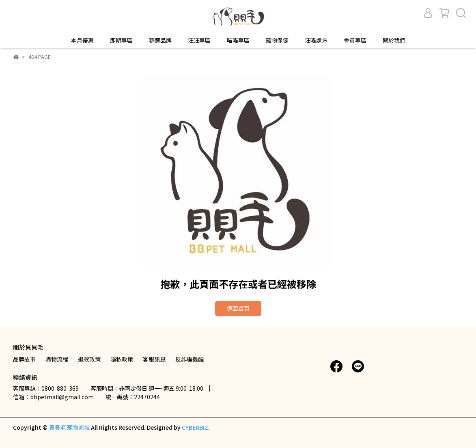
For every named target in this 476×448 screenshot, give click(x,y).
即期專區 (121, 40)
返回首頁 (238, 308)
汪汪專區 (199, 40)
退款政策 (89, 359)
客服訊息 (154, 359)
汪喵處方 (316, 40)
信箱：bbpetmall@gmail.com (53, 397)
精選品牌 (160, 40)
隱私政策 (122, 359)
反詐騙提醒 (190, 359)
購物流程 (57, 359)
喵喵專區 (238, 40)
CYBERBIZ (195, 427)
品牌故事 (24, 359)
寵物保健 (277, 40)
